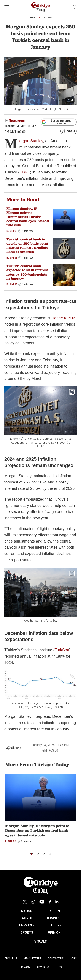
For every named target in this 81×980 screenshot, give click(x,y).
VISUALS (41, 942)
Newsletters (32, 959)
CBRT (25, 172)
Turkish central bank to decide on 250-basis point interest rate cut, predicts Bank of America (27, 245)
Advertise (44, 967)
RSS (59, 967)
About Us (11, 959)
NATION (27, 911)
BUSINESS (54, 918)
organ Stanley (31, 141)
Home (32, 17)
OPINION (54, 932)
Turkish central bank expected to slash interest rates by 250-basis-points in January (27, 272)
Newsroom (17, 121)
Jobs (73, 959)
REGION (54, 911)
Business (48, 17)
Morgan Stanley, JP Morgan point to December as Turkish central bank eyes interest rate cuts (28, 217)
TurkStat (62, 650)
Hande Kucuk (63, 318)
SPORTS (27, 932)
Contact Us (56, 959)
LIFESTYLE (27, 925)
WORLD (27, 918)
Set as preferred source (56, 122)
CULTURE (54, 925)
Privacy (25, 967)
